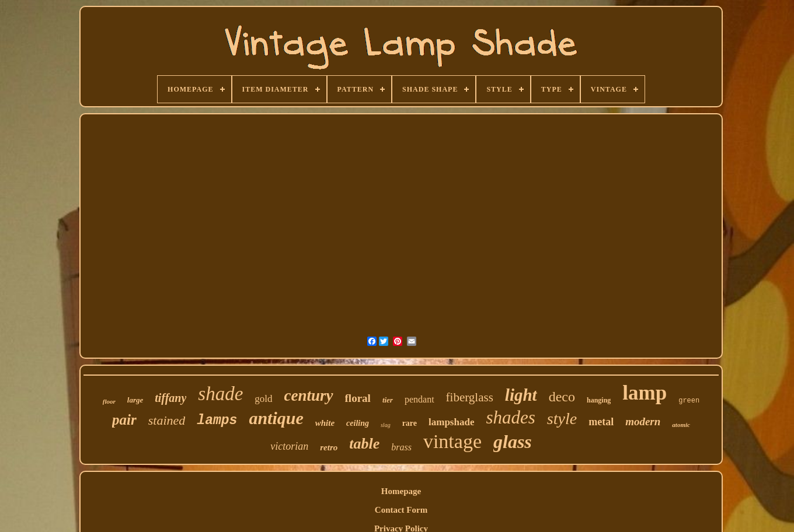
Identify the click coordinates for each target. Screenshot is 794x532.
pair (124, 420)
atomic (681, 425)
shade (220, 394)
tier (388, 400)
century (309, 395)
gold (263, 399)
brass (401, 447)
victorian (289, 446)
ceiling (358, 423)
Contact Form (401, 510)
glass (513, 442)
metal (601, 422)
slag (386, 425)
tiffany (170, 398)
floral (358, 398)
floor (109, 401)
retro (329, 447)
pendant (419, 399)
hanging (599, 400)
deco (562, 397)
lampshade (451, 422)
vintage (452, 441)
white (325, 423)
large (135, 400)
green (689, 401)
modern (643, 421)
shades (510, 417)
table (364, 444)
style (562, 419)
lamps (217, 421)
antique (276, 418)
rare (410, 423)
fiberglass (470, 397)
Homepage (401, 491)
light (521, 395)
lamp (645, 393)
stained (167, 420)
